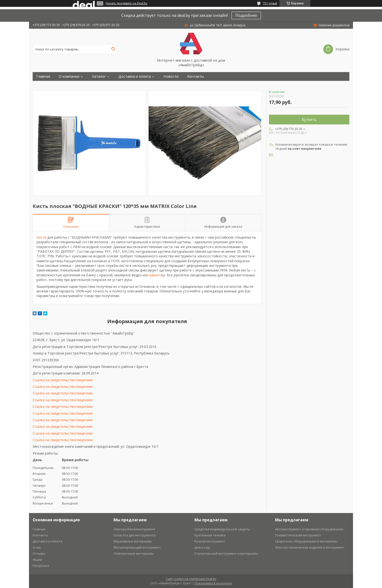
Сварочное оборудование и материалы (306, 541)
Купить (309, 119)
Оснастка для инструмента (134, 535)
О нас (37, 547)
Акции (37, 560)
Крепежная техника (210, 535)
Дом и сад (202, 547)
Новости (171, 76)
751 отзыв (270, 3)
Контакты (196, 76)
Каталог (99, 76)
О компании (69, 76)
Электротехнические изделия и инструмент (310, 547)
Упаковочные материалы (134, 553)
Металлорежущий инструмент (137, 547)
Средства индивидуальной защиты (222, 529)
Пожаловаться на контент (213, 583)
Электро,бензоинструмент (134, 529)
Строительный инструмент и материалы (226, 553)
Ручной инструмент (210, 541)
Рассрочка (41, 566)
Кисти (41, 237)
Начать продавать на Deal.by (127, 3)
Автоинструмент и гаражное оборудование (309, 529)
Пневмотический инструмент (298, 535)
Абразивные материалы (133, 541)
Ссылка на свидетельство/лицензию (63, 380)
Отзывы (39, 553)
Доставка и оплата (135, 76)
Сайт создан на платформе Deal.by (191, 579)
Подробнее (246, 15)
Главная (43, 76)
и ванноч (154, 275)
